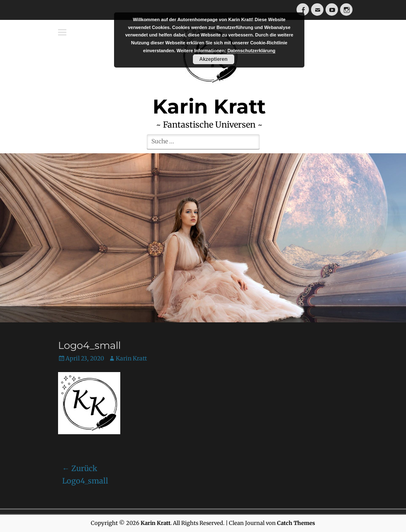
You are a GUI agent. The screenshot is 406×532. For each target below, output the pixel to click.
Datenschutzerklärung (251, 51)
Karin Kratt (131, 358)
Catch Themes (296, 523)
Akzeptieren (213, 59)
